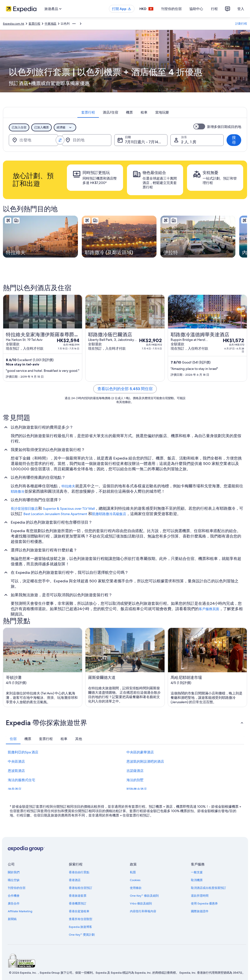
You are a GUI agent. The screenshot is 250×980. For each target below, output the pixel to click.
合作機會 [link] (14, 896)
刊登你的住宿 (171, 9)
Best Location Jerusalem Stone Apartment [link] (55, 514)
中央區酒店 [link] (16, 761)
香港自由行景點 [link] (79, 872)
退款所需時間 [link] (200, 896)
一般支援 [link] (197, 872)
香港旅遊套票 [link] (78, 896)
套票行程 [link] (34, 24)
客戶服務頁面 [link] (209, 609)
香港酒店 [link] (75, 880)
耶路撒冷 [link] (18, 491)
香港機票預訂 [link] (78, 903)
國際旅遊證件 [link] (200, 911)
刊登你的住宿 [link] (17, 888)
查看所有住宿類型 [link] (81, 919)
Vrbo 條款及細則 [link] (141, 903)
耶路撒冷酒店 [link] (137, 789)
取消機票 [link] (197, 880)
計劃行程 (241, 24)
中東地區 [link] (51, 24)
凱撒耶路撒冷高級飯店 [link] (109, 514)
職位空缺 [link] (14, 880)
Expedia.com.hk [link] (14, 24)
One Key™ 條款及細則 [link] (144, 896)
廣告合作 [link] (14, 903)
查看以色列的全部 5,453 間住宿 (125, 389)
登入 (241, 9)
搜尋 (234, 140)
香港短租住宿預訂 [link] (81, 888)
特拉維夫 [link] (68, 486)
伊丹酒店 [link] (15, 789)
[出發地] (33, 140)
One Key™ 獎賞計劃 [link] (82, 935)
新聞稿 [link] (12, 919)
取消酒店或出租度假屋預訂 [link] (208, 888)
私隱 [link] (133, 872)
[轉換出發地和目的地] (60, 140)
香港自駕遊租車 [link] (79, 911)
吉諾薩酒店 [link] (135, 771)
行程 (214, 9)
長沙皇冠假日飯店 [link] (24, 509)
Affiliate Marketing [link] (20, 911)
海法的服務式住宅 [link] (21, 780)
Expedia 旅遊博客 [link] (80, 927)
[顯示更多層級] (74, 24)
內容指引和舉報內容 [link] (143, 911)
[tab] (88, 112)
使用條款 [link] (136, 888)
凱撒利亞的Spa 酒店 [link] (23, 752)
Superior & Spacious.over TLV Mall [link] (69, 509)
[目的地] (87, 140)
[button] (125, 723)
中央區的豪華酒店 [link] (140, 752)
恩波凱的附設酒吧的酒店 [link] (145, 761)
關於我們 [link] (14, 872)
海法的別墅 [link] (135, 780)
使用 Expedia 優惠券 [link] (204, 903)
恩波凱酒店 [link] (16, 771)
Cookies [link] (135, 880)
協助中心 (196, 9)
